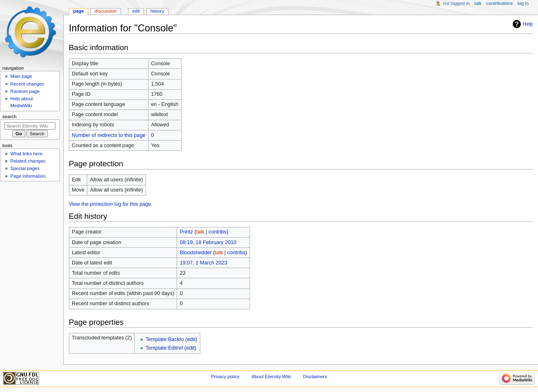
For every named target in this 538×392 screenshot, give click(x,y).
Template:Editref (164, 348)
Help (528, 24)
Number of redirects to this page (109, 135)
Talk (478, 3)
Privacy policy (225, 377)
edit (191, 339)
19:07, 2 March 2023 (204, 263)
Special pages (25, 168)
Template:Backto (165, 339)
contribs (217, 232)
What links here (26, 154)
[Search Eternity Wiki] (30, 126)
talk (200, 232)
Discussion (105, 11)
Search (10, 117)
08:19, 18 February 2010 (208, 242)
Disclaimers (315, 377)
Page (79, 11)
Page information (28, 176)
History (157, 11)
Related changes (28, 161)
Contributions (499, 3)
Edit (136, 11)
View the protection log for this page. (111, 204)
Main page (21, 76)
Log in (523, 3)
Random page (25, 91)
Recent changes (27, 84)
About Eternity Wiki (271, 377)
